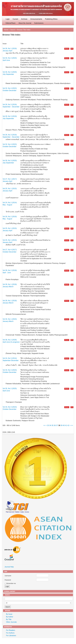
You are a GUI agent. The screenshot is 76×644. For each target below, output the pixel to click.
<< (44, 425)
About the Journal (25, 23)
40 (64, 425)
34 (50, 425)
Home (6, 30)
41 (66, 425)
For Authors (10, 633)
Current (15, 19)
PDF (72, 49)
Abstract (67, 49)
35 (53, 425)
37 (57, 425)
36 (55, 425)
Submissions (39, 23)
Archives (24, 19)
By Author (10, 617)
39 (62, 425)
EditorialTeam (11, 23)
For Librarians (11, 636)
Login (8, 19)
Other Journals (11, 622)
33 (48, 425)
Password (8, 580)
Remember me (11, 583)
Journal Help (9, 567)
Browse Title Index (24, 30)
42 (68, 425)
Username (8, 576)
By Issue (9, 614)
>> (72, 425)
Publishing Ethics (51, 19)
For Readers (11, 630)
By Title (9, 619)
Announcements (36, 19)
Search (13, 30)
